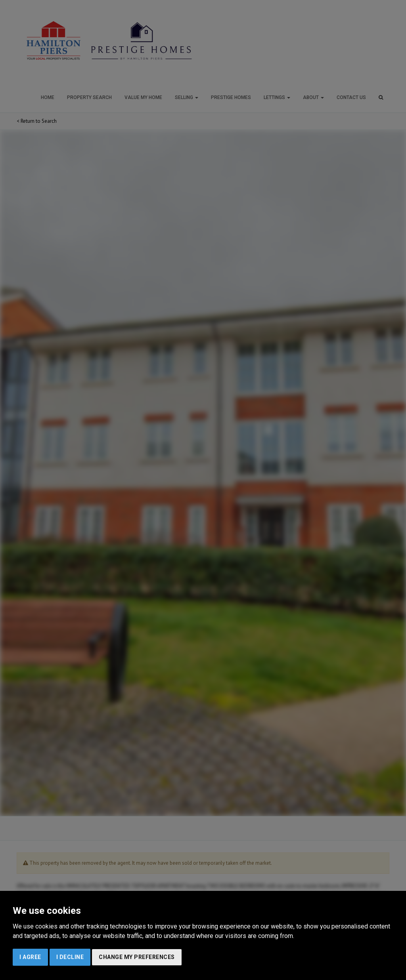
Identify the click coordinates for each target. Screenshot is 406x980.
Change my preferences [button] (137, 957)
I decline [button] (70, 957)
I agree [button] (30, 957)
